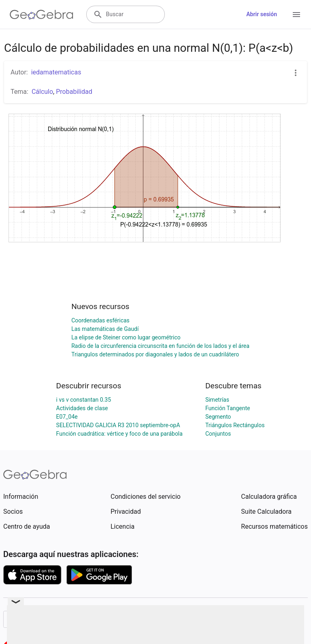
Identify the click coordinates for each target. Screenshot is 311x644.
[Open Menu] (296, 15)
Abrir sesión (262, 14)
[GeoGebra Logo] (42, 15)
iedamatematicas (56, 72)
